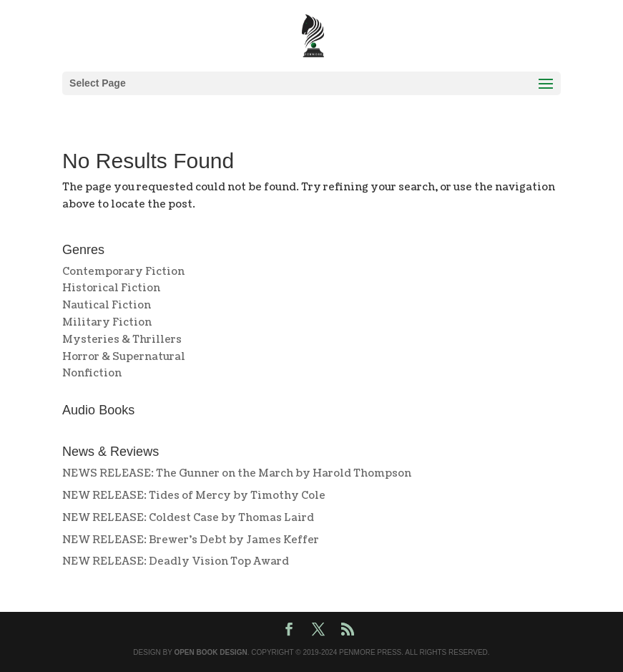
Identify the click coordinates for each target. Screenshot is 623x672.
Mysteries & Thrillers (122, 340)
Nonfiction (92, 373)
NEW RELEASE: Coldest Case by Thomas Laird (188, 518)
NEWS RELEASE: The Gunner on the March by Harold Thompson (237, 473)
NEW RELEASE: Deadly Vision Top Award (176, 561)
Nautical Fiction (107, 305)
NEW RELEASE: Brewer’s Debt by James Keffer (191, 540)
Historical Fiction (111, 288)
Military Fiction (107, 322)
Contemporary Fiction (123, 272)
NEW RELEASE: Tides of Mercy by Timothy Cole (194, 496)
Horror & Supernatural (124, 357)
